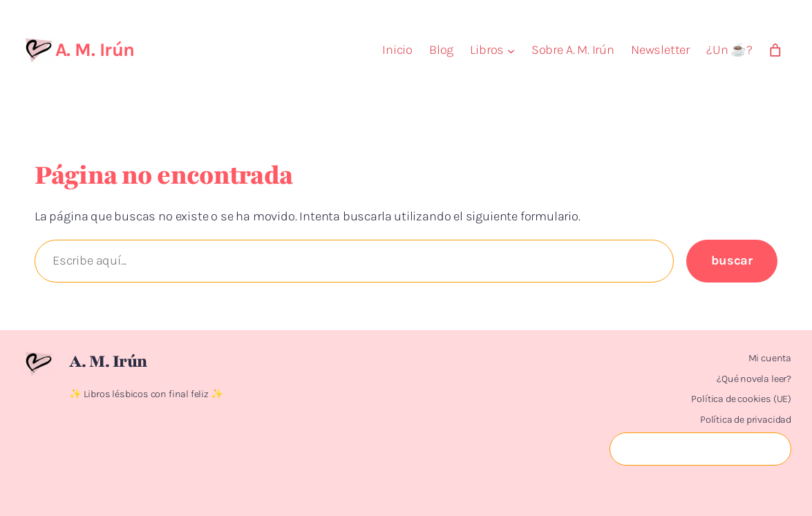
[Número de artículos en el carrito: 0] (775, 50)
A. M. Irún (95, 50)
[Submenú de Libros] (511, 50)
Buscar (732, 260)
